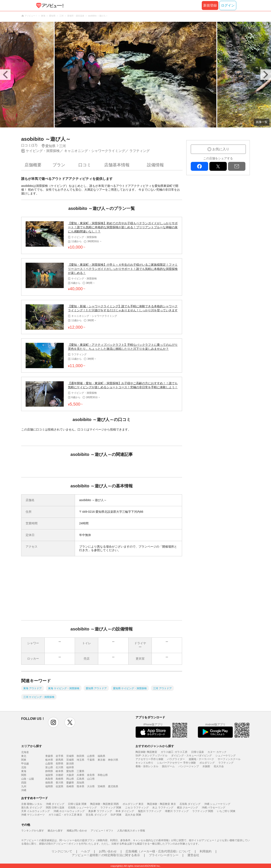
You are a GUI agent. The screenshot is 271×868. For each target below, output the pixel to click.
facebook (199, 166)
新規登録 (210, 5)
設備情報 (155, 165)
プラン (59, 165)
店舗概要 (33, 165)
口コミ (85, 165)
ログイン (228, 5)
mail (237, 166)
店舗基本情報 (117, 165)
